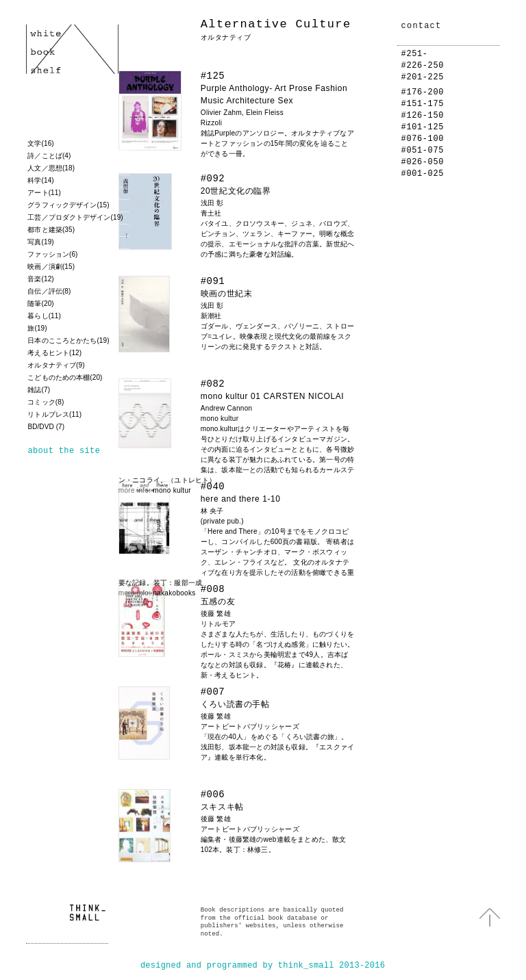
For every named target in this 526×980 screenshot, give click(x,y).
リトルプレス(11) (54, 414)
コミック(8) (46, 402)
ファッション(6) (52, 254)
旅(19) (37, 328)
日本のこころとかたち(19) (68, 340)
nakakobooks (174, 593)
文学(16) (40, 143)
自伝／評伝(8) (49, 291)
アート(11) (44, 193)
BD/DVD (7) (46, 427)
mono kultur (172, 490)
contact (422, 26)
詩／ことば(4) (49, 156)
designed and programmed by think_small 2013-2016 (263, 966)
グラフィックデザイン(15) (68, 205)
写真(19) (40, 242)
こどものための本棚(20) (65, 377)
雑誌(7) (39, 390)
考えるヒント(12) (54, 353)
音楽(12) (40, 279)
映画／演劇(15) (51, 267)
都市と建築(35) (51, 230)
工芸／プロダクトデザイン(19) (75, 217)
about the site (64, 451)
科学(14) (40, 180)
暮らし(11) (44, 316)
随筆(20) (40, 304)
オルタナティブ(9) (56, 365)
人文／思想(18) (51, 168)
